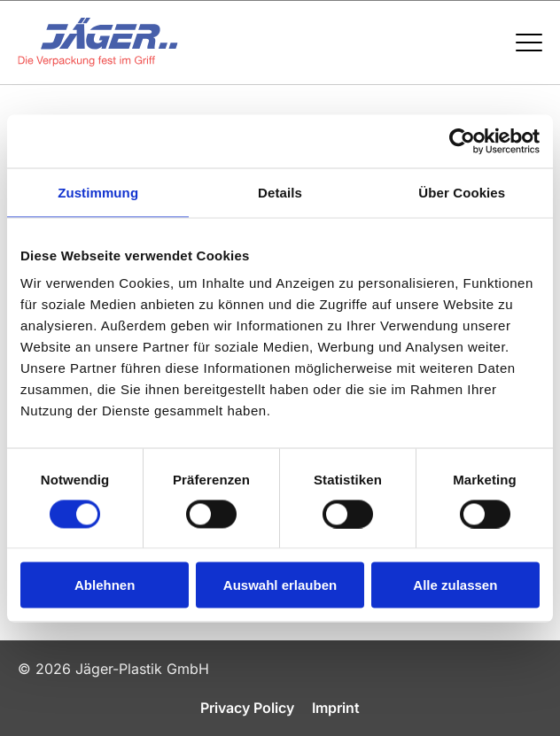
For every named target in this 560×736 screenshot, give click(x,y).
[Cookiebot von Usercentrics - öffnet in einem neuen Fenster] (462, 141)
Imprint (336, 708)
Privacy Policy (247, 708)
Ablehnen (105, 585)
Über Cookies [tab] (462, 192)
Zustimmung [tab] (98, 192)
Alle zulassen (455, 585)
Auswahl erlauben (280, 585)
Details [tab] (280, 192)
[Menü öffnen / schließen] (529, 43)
